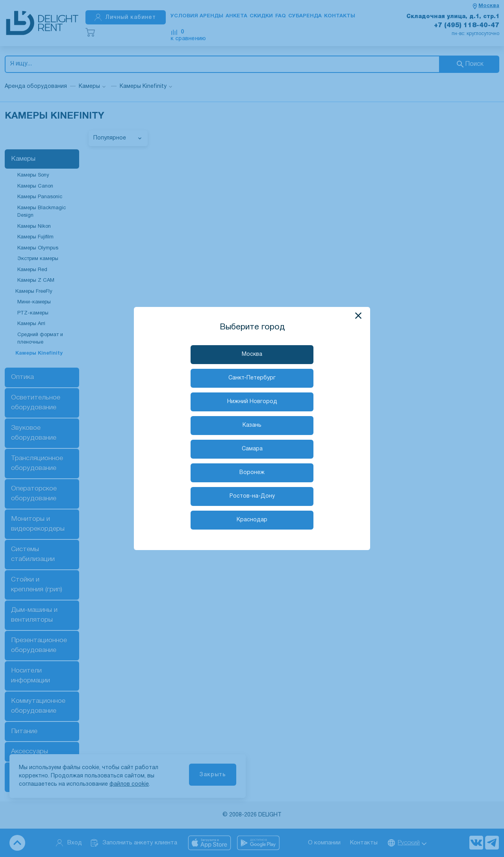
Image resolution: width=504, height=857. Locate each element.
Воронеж (252, 473)
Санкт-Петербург (252, 378)
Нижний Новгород (252, 402)
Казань (252, 425)
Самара (252, 449)
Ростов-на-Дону (252, 496)
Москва (252, 354)
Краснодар (252, 520)
